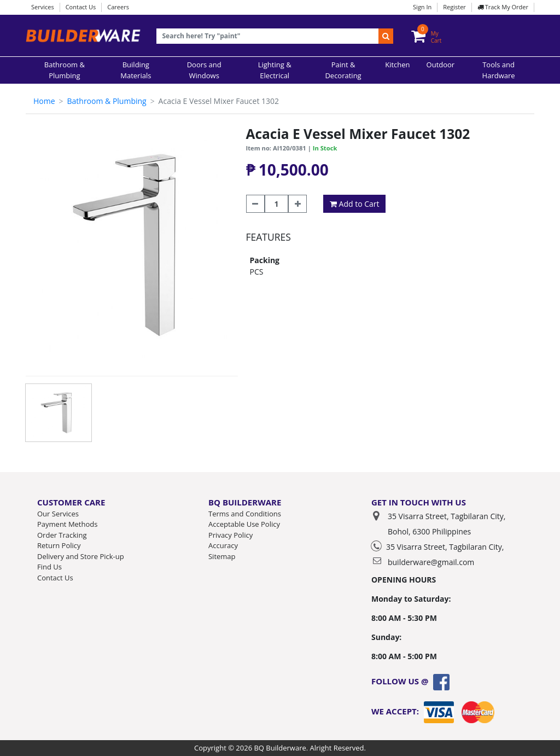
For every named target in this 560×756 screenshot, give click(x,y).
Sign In (422, 7)
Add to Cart (355, 204)
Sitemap (222, 556)
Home (44, 101)
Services (43, 7)
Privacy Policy (231, 535)
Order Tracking (62, 535)
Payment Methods (67, 524)
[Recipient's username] (268, 36)
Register (454, 7)
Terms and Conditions (245, 514)
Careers (118, 7)
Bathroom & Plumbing (106, 101)
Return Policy (59, 545)
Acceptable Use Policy (244, 524)
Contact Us (81, 7)
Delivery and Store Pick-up (81, 556)
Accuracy (223, 545)
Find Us (49, 567)
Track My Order (503, 7)
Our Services (58, 514)
